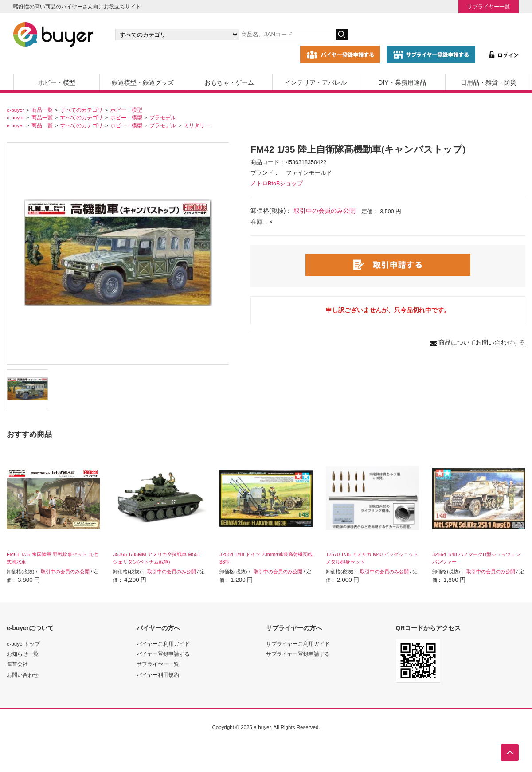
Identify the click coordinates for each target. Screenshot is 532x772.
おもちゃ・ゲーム (229, 82)
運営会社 (17, 664)
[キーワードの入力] (287, 35)
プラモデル (163, 117)
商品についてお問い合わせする (482, 342)
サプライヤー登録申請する (298, 654)
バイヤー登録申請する (163, 654)
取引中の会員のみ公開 (325, 211)
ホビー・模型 (57, 82)
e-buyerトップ (23, 644)
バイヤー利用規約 (158, 675)
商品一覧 (42, 110)
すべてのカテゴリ (82, 110)
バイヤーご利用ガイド (163, 644)
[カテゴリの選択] (177, 35)
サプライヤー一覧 (489, 6)
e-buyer (15, 110)
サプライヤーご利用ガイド (298, 644)
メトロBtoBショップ (277, 184)
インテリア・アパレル (316, 82)
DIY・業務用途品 (402, 82)
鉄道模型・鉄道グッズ (143, 82)
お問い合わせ (23, 675)
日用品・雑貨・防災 (489, 82)
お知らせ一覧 (23, 654)
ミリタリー (197, 125)
